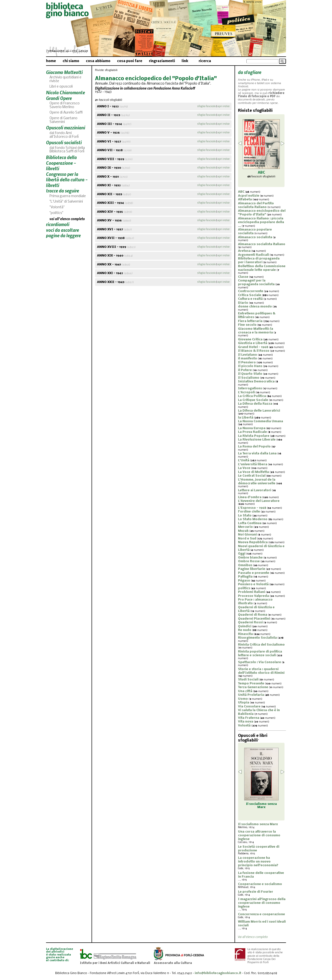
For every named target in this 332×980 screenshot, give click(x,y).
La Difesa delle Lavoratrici (259, 411)
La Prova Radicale (252, 432)
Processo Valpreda (253, 596)
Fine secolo (247, 325)
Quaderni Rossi (250, 622)
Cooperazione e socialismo (260, 884)
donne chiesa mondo (255, 307)
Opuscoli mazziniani (66, 128)
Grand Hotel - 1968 (253, 347)
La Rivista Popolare (254, 436)
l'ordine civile (249, 512)
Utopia (244, 703)
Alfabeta (245, 199)
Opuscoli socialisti (64, 142)
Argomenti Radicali (253, 255)
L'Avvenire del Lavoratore (259, 501)
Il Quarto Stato (250, 374)
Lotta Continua (250, 523)
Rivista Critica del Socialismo (261, 645)
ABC (241, 192)
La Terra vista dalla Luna (257, 454)
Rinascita (245, 634)
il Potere (245, 370)
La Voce (244, 468)
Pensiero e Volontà (253, 584)
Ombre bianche (250, 558)
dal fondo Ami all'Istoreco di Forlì (64, 135)
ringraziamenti (162, 61)
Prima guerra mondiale (68, 196)
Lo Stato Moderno (253, 519)
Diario (243, 303)
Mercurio (245, 527)
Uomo (243, 699)
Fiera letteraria (250, 321)
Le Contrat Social (252, 476)
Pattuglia (245, 577)
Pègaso (244, 581)
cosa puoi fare (130, 61)
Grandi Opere (59, 98)
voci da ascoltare (62, 230)
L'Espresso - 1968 (252, 508)
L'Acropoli (246, 392)
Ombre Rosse (249, 561)
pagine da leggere (63, 235)
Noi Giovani (247, 535)
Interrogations (250, 388)
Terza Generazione (253, 687)
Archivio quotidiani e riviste (65, 79)
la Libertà (246, 418)
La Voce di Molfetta (253, 472)
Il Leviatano (248, 355)
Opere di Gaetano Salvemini (63, 120)
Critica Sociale (250, 295)
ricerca (205, 61)
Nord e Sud (247, 539)
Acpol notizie (249, 196)
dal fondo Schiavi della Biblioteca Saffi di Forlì (67, 150)
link (185, 61)
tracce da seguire (62, 191)
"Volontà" (57, 207)
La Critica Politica (252, 396)
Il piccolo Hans (250, 366)
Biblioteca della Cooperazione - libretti (61, 163)
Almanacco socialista (255, 237)
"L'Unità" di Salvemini (66, 202)
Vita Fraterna (249, 718)
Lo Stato (245, 516)
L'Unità (244, 460)
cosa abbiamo (98, 61)
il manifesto (248, 359)
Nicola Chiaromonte (65, 92)
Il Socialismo (249, 378)
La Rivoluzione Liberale (257, 440)
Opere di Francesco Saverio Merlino (65, 105)
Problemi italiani (251, 592)
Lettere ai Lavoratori (255, 490)
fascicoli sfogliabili (261, 177)
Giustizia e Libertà (253, 343)
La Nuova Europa (252, 428)
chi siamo (71, 61)
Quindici (245, 626)
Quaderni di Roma (253, 615)
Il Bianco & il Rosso (254, 351)
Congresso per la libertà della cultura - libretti (67, 180)
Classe (243, 277)
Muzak (243, 531)
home (51, 61)
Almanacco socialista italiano (262, 244)
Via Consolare (249, 707)
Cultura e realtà (250, 299)
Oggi (242, 554)
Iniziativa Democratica (256, 382)
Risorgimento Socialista (257, 638)
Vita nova (246, 722)
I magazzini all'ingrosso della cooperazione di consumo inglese (262, 903)
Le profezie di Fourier (256, 892)
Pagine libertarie (252, 569)
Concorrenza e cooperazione (261, 914)
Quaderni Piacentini (254, 619)
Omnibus (245, 565)
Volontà (244, 726)
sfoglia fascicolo (206, 106)
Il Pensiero (247, 362)
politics (244, 588)
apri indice (224, 106)
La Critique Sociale (253, 400)
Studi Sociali (248, 680)
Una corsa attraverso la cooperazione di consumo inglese (259, 835)
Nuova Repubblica (253, 542)
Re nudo (245, 630)
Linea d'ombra (250, 497)
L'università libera (253, 464)
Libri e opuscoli (61, 87)
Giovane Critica (250, 339)
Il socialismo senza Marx (258, 824)
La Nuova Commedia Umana (261, 421)
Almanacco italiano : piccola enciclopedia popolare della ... (261, 222)
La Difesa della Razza (255, 404)
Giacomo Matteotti (64, 72)
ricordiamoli (58, 224)
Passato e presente (254, 573)
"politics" (56, 213)
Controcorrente (251, 291)
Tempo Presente (251, 684)
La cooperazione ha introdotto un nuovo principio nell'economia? (258, 862)
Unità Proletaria (251, 695)
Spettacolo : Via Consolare (260, 662)
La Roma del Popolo (254, 447)
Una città (245, 691)
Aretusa (244, 251)
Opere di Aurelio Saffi (66, 113)
